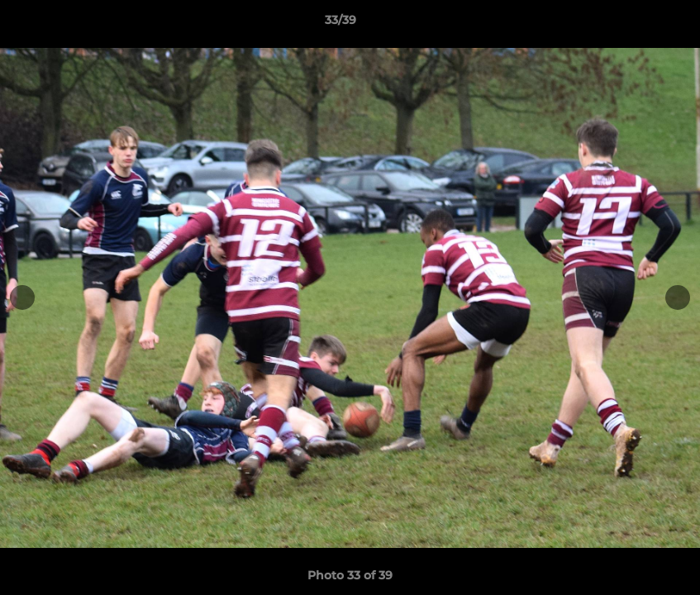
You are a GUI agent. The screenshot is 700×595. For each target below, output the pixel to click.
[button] (631, 24)
